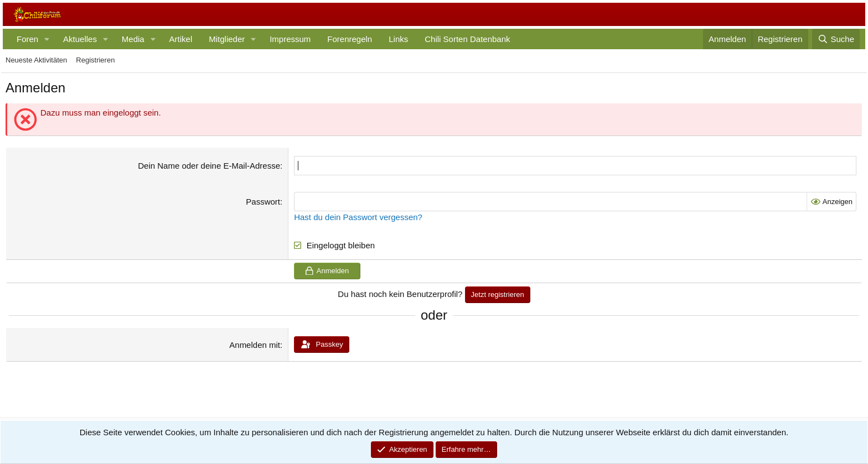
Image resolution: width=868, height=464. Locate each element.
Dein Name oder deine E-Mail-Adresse (209, 166)
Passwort (263, 202)
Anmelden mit (255, 345)
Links (398, 39)
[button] (47, 39)
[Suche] (836, 39)
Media (133, 39)
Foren (27, 39)
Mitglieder (227, 39)
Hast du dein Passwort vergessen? (358, 217)
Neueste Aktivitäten (36, 60)
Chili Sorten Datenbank (467, 39)
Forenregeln (350, 39)
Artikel (181, 39)
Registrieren (95, 60)
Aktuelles (80, 39)
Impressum (290, 39)
